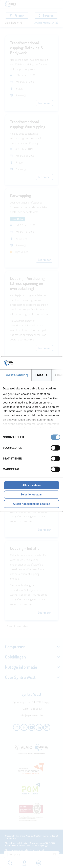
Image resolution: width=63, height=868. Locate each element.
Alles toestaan (31, 485)
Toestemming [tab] (16, 375)
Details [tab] (42, 375)
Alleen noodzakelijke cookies (32, 504)
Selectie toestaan (32, 494)
